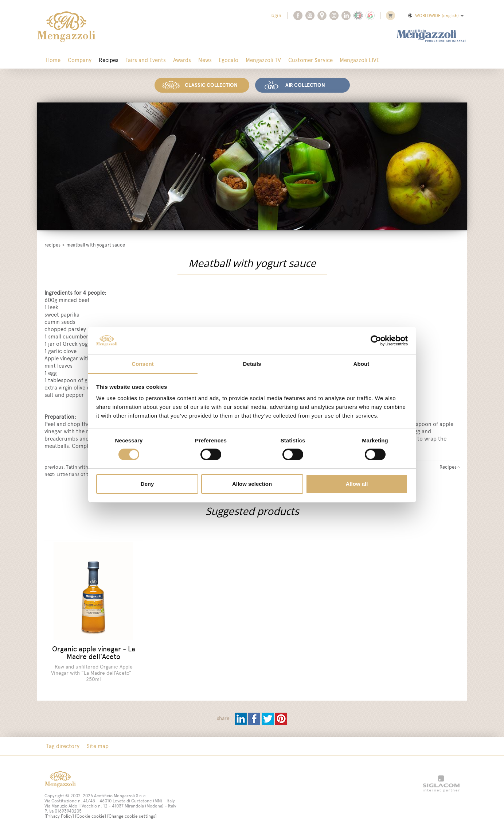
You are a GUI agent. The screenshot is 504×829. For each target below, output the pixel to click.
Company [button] (78, 60)
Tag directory (62, 742)
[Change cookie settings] (132, 812)
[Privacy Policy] (59, 812)
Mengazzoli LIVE (347, 60)
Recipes (105, 60)
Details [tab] (252, 364)
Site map (96, 742)
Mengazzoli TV (253, 60)
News (198, 60)
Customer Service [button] (299, 60)
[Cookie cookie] (91, 812)
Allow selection (252, 484)
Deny (147, 484)
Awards (176, 60)
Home (53, 60)
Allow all (357, 484)
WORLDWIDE (435, 16)
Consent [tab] (143, 364)
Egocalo (220, 60)
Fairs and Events (141, 60)
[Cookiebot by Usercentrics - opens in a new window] (376, 340)
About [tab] (362, 364)
